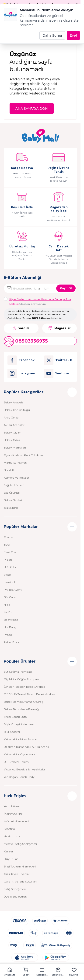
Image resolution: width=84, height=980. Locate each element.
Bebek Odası (12, 440)
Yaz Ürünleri (12, 493)
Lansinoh (10, 582)
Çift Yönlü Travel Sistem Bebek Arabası (30, 694)
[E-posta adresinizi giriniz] (40, 288)
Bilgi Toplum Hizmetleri (20, 866)
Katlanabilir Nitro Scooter (21, 739)
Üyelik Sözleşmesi (16, 896)
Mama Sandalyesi (16, 463)
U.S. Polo (10, 567)
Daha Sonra (52, 35)
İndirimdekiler (13, 814)
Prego (8, 635)
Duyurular (11, 859)
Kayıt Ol (66, 288)
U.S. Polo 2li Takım (16, 762)
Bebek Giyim (12, 432)
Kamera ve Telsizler (16, 478)
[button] (10, 972)
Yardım (21, 328)
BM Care (10, 597)
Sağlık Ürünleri (14, 485)
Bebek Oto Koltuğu (17, 410)
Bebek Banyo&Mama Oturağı (24, 702)
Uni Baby (10, 627)
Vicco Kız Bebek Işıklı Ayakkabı (24, 769)
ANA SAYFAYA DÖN (32, 109)
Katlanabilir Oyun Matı (19, 754)
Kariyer (9, 851)
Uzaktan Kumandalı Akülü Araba (26, 747)
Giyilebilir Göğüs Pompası (21, 679)
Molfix (8, 612)
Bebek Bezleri (13, 500)
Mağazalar (59, 328)
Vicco (7, 575)
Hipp (7, 605)
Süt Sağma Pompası (18, 672)
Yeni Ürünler (12, 806)
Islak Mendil (11, 508)
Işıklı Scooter (12, 732)
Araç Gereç (11, 417)
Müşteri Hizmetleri (16, 821)
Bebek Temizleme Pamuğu (22, 709)
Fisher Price (11, 642)
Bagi (7, 545)
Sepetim (9, 829)
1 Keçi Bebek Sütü (15, 717)
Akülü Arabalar (14, 425)
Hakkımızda (12, 836)
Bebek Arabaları (15, 402)
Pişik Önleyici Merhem (19, 724)
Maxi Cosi (10, 552)
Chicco (8, 537)
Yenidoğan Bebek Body (19, 777)
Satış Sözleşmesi (15, 889)
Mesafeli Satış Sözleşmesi (20, 844)
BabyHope (11, 620)
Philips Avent (13, 590)
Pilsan (8, 560)
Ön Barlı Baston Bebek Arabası (25, 687)
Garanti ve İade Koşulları (20, 881)
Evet (73, 35)
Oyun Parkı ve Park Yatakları (23, 455)
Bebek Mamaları (15, 447)
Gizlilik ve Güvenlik (17, 874)
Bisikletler (10, 470)
